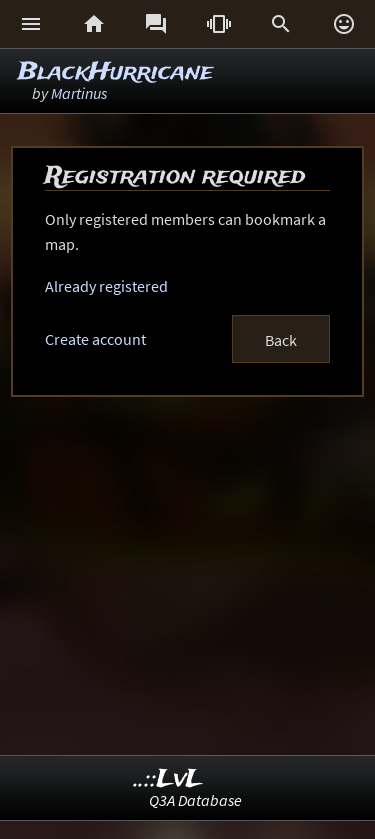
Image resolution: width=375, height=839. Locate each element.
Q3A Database (195, 800)
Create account (95, 339)
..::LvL (168, 779)
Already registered (106, 286)
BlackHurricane (115, 72)
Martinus (79, 93)
